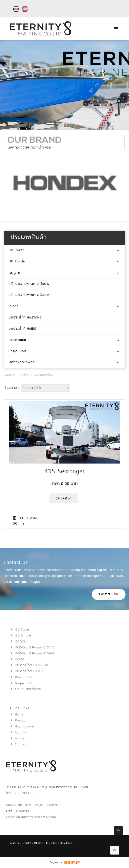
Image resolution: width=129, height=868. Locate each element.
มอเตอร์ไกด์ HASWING (25, 318)
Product (21, 721)
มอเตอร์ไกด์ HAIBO (22, 329)
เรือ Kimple (17, 262)
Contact (21, 745)
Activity (21, 733)
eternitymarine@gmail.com (36, 817)
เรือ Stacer (16, 250)
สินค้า (24, 375)
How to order (25, 727)
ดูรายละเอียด (64, 499)
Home (19, 715)
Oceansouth (17, 340)
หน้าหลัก (10, 375)
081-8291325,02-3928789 (39, 805)
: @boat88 (18, 811)
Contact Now (109, 594)
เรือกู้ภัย (14, 273)
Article (20, 739)
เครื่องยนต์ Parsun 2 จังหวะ (29, 284)
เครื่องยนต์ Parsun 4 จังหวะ (29, 295)
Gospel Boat (17, 351)
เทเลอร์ (13, 306)
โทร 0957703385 (20, 793)
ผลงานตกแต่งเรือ (22, 362)
